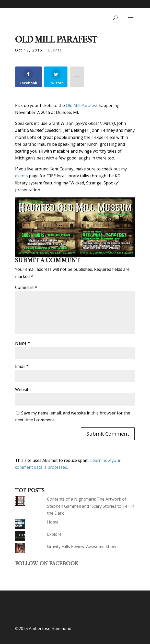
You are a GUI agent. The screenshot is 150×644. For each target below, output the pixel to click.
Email (22, 366)
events (21, 176)
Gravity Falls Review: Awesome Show (82, 546)
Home (53, 522)
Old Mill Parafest (82, 105)
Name (22, 343)
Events (55, 50)
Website (23, 390)
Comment (26, 287)
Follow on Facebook (47, 563)
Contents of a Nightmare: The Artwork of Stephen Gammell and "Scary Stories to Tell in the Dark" (91, 506)
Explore (54, 534)
